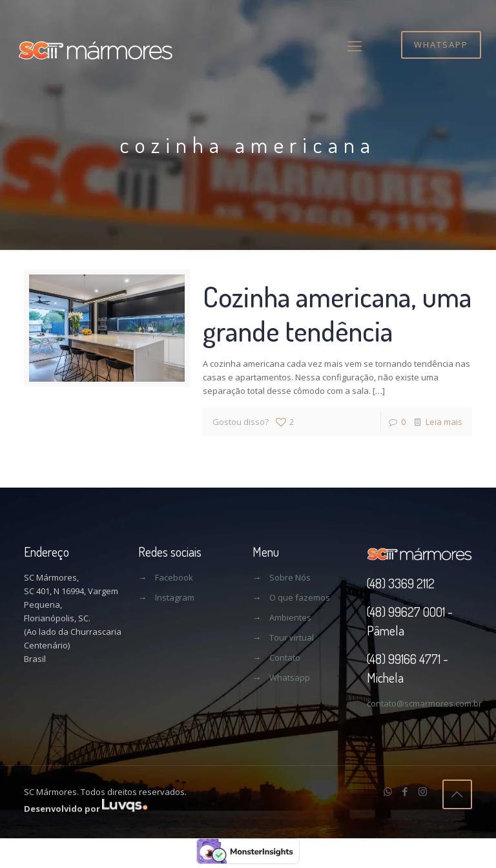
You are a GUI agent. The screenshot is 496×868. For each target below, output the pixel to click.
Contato (285, 657)
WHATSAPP (441, 45)
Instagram (175, 597)
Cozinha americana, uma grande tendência (337, 313)
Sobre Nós (290, 577)
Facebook (174, 577)
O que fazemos (300, 597)
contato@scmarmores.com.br (424, 703)
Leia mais (444, 422)
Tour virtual (292, 637)
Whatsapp (290, 677)
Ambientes (290, 617)
